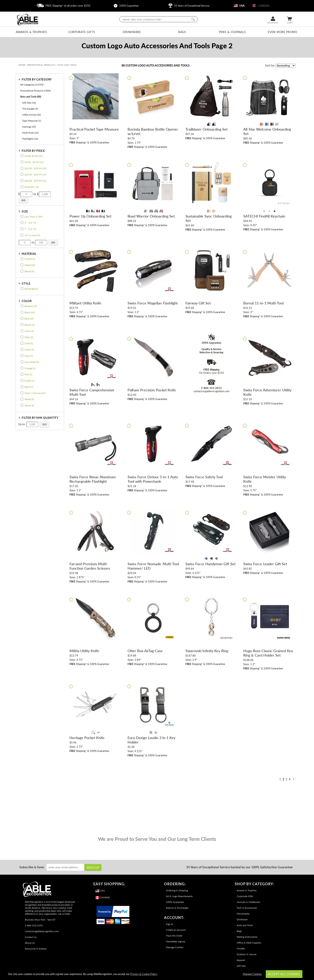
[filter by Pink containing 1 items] (22, 374)
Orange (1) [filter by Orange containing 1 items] (30, 368)
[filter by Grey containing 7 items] (22, 356)
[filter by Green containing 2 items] (22, 349)
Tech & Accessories (247, 908)
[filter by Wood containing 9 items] (22, 271)
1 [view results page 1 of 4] (280, 779)
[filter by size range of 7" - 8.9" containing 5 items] (22, 229)
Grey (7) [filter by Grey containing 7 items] (29, 356)
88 (123, 65)
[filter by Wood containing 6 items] (22, 405)
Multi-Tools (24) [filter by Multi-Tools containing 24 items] (30, 133)
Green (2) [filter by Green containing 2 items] (29, 350)
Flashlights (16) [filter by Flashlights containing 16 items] (30, 139)
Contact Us (31, 937)
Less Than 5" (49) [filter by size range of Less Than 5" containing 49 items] (33, 217)
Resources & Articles (36, 949)
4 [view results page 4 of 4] (290, 779)
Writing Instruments (247, 937)
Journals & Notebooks (248, 902)
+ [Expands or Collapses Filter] (19, 79)
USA (239, 6)
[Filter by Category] (39, 79)
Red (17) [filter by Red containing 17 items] (29, 387)
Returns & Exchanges (177, 908)
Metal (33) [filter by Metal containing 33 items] (30, 265)
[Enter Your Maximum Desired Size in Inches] (41, 243)
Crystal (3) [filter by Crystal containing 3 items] (30, 259)
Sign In (170, 924)
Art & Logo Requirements (179, 896)
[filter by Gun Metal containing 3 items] (22, 362)
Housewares (243, 914)
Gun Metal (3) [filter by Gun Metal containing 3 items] (32, 362)
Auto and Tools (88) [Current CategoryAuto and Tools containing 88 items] (31, 97)
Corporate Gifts (82, 32)
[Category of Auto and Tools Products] (157, 47)
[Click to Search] (193, 19)
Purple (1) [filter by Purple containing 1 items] (29, 381)
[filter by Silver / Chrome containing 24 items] (22, 393)
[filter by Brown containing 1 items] (22, 325)
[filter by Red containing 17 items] (22, 387)
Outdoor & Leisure (247, 954)
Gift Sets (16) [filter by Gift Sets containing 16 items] (29, 103)
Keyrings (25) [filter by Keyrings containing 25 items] (29, 127)
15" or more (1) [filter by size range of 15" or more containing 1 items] (32, 235)
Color (27, 301)
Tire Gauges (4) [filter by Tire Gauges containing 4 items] (30, 109)
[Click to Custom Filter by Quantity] (44, 424)
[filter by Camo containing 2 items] (22, 331)
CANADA (261, 6)
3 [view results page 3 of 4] (286, 779)
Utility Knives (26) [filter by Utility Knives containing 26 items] (32, 115)
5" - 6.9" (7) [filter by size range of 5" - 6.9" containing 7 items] (30, 223)
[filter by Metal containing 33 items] (22, 265)
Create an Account (176, 930)
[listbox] (286, 66)
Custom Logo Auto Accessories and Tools (158, 65)
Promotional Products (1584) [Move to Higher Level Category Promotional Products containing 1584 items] (35, 91)
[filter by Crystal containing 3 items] (22, 259)
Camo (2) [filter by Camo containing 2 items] (29, 331)
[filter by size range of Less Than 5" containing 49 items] (22, 216)
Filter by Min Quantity (40, 418)
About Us (30, 943)
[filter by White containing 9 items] (22, 399)
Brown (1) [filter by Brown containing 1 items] (30, 325)
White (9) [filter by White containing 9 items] (29, 399)
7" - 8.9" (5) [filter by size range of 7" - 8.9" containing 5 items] (30, 229)
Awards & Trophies (31, 32)
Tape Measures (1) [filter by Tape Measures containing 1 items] (32, 121)
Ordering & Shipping (177, 890)
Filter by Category (37, 79)
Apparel (241, 960)
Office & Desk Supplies (249, 943)
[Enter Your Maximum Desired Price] (45, 194)
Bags (182, 32)
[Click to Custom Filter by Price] (24, 200)
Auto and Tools (245, 925)
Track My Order (174, 936)
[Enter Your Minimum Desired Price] (26, 194)
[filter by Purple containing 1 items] (22, 380)
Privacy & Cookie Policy (144, 974)
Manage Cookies (175, 947)
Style (26, 284)
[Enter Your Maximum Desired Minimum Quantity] (32, 424)
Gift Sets (241, 966)
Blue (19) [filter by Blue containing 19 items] (29, 319)
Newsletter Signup (176, 941)
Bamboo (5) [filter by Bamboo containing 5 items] (31, 306)
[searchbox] (159, 19)
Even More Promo (283, 32)
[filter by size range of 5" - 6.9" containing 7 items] (22, 223)
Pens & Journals (232, 32)
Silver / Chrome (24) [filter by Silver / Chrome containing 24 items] (35, 393)
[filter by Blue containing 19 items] (22, 318)
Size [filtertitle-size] (25, 211)
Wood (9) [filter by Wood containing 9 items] (29, 271)
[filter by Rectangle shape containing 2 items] (22, 289)
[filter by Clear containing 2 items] (22, 337)
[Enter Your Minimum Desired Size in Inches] (25, 243)
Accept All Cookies (284, 974)
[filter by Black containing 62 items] (22, 312)
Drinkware (132, 32)
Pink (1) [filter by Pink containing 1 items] (28, 374)
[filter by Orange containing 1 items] (22, 368)
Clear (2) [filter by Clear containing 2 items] (29, 337)
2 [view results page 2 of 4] (283, 779)
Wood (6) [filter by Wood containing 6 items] (29, 405)
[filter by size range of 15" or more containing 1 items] (22, 235)
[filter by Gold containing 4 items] (22, 343)
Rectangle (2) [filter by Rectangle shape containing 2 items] (31, 289)
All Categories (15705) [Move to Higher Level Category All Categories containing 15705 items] (32, 85)
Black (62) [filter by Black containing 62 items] (30, 312)
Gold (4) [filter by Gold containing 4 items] (29, 343)
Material (29, 254)
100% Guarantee (126, 6)
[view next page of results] (294, 779)
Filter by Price (33, 151)
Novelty (241, 948)
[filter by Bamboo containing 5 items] (22, 306)
